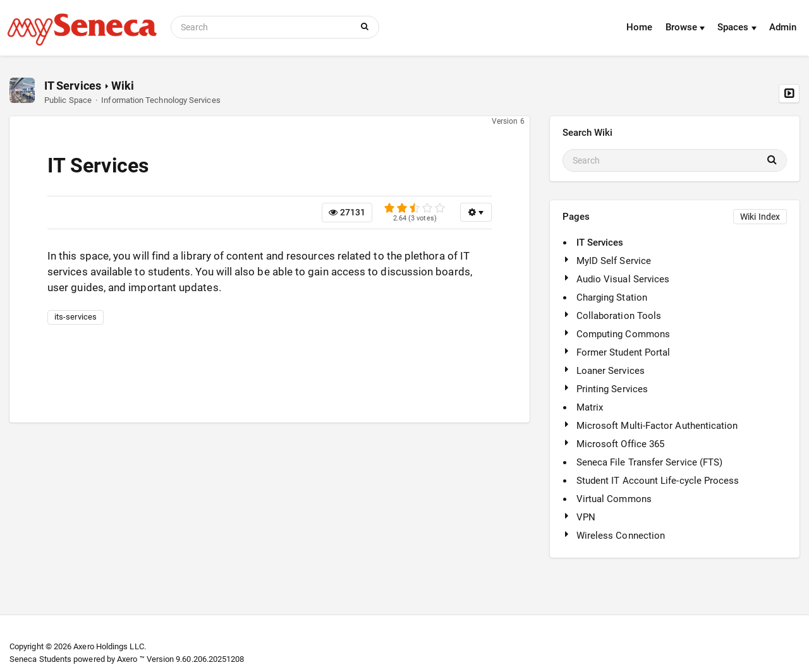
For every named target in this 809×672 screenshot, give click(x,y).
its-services (76, 317)
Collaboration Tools (619, 316)
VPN (586, 517)
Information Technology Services (161, 100)
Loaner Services (611, 371)
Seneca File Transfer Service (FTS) (650, 462)
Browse (685, 27)
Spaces (737, 27)
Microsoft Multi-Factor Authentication (657, 426)
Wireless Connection (621, 536)
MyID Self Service (614, 261)
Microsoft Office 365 (621, 444)
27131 (347, 212)
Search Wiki (588, 133)
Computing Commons (623, 334)
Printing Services (612, 389)
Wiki (123, 86)
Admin (783, 27)
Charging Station (612, 297)
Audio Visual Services (623, 279)
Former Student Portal (623, 352)
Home (639, 27)
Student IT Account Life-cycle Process (658, 481)
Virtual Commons (614, 499)
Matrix (590, 407)
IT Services (73, 86)
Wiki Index (760, 217)
